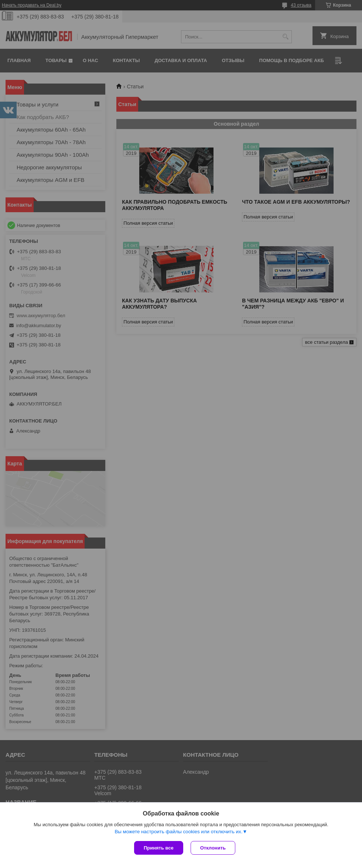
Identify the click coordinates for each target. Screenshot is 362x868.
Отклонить (213, 848)
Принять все (159, 848)
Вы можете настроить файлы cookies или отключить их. (178, 832)
